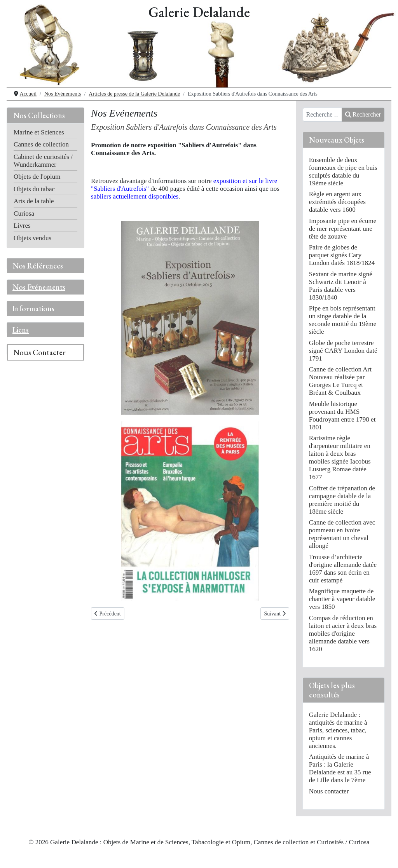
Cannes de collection (41, 144)
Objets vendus (32, 238)
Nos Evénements (39, 287)
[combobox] (322, 115)
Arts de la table (34, 201)
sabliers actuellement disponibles (135, 196)
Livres (22, 226)
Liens (21, 330)
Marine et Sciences (39, 132)
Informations (33, 309)
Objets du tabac (34, 189)
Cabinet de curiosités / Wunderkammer (43, 161)
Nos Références (38, 266)
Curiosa (24, 214)
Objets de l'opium (37, 177)
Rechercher (363, 114)
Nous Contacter (39, 352)
